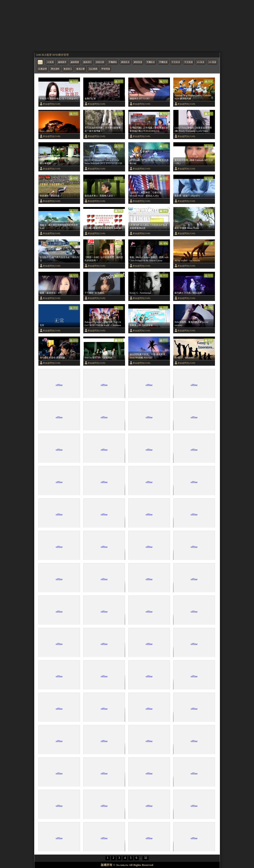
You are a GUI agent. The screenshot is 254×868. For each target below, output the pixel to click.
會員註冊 (81, 69)
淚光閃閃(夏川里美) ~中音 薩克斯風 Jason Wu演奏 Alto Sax (147, 356)
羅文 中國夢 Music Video (187, 228)
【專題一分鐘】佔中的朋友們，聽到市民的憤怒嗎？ (104, 259)
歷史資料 (55, 69)
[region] (127, 26)
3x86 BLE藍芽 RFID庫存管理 (52, 55)
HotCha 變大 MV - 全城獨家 (98, 358)
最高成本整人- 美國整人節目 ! (100, 196)
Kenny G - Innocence (184, 358)
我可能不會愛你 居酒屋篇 (52, 358)
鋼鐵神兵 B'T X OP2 (140, 99)
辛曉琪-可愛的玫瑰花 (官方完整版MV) (59, 99)
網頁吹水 (125, 62)
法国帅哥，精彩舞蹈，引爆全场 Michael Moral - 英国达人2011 (145, 194)
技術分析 (100, 62)
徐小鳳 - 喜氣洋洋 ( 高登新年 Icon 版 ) (103, 228)
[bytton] (40, 62)
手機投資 (163, 62)
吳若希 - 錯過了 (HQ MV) (187, 196)
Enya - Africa (46, 131)
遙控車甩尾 (45, 163)
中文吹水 (176, 62)
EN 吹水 (201, 62)
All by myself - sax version (187, 260)
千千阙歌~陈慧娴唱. (95, 293)
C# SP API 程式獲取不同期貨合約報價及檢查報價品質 (148, 226)
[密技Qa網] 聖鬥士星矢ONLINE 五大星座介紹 (149, 162)
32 (146, 858)
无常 (42, 325)
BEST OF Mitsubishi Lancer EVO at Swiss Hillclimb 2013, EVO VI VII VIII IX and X (103, 162)
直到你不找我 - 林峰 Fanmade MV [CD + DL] (193, 162)
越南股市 (62, 62)
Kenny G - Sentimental (140, 293)
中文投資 (189, 62)
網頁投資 (138, 62)
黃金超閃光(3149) (52, 104)
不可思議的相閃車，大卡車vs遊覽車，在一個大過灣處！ (104, 129)
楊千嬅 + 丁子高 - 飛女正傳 (188, 293)
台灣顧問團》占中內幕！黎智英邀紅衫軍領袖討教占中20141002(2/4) (149, 129)
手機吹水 (151, 62)
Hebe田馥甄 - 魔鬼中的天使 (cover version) (191, 324)
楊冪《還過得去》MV (51, 293)
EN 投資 (212, 62)
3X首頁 (51, 62)
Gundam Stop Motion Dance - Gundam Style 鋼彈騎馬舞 (193, 97)
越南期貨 (75, 62)
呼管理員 (106, 69)
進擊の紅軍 (90, 99)
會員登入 (68, 69)
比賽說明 (43, 69)
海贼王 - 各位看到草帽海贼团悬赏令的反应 (59, 226)
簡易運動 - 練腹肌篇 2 (51, 196)
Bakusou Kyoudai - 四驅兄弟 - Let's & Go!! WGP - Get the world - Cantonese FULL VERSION (103, 324)
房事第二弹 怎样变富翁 (141, 325)
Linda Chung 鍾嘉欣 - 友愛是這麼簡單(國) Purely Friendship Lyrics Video (193, 129)
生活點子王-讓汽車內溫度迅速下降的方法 (59, 259)
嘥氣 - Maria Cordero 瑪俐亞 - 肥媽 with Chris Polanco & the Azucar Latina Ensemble (149, 259)
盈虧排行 (87, 62)
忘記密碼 (93, 69)
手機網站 (113, 62)
